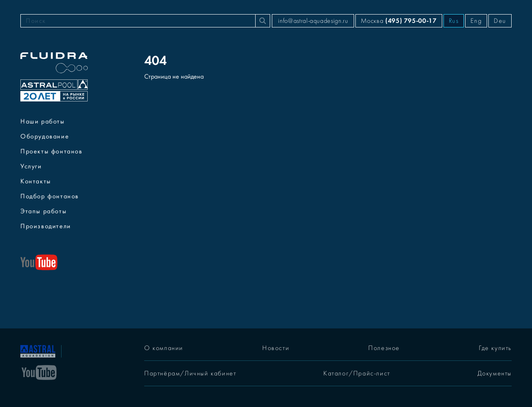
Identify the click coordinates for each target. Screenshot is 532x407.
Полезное (384, 348)
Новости (276, 348)
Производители (46, 226)
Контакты (36, 181)
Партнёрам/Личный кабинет (190, 373)
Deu (500, 21)
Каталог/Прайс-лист (357, 373)
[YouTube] (39, 372)
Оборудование (45, 136)
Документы (495, 373)
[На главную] (38, 350)
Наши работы (43, 121)
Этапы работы (43, 211)
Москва (399, 21)
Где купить (495, 348)
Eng (476, 21)
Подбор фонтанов (50, 196)
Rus (454, 21)
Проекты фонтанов (52, 151)
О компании (164, 348)
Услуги (31, 166)
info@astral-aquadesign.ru (313, 21)
